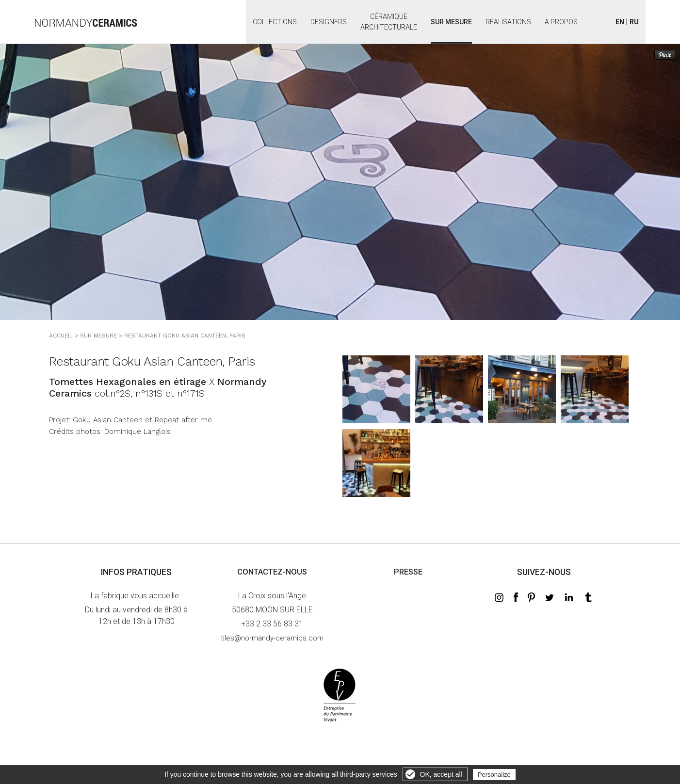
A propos (561, 22)
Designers (329, 22)
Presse (408, 572)
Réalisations (508, 22)
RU (634, 22)
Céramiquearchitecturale (389, 16)
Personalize (494, 775)
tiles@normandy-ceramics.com (272, 638)
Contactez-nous (272, 572)
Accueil (61, 336)
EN (620, 22)
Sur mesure (451, 22)
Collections (275, 22)
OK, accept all (441, 774)
